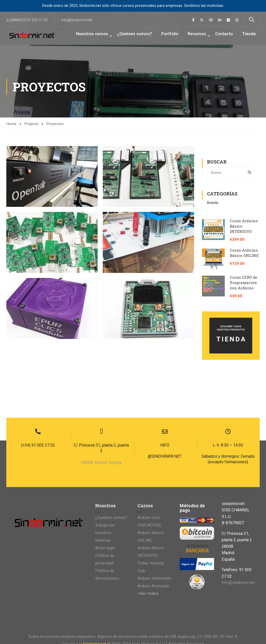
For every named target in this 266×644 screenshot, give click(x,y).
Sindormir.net (95, 603)
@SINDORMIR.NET (165, 415)
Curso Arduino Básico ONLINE (244, 253)
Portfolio (170, 34)
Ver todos (148, 552)
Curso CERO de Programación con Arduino (243, 283)
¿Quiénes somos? (135, 34)
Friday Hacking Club (150, 526)
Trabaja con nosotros (105, 488)
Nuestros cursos (92, 34)
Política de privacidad (105, 518)
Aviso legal (105, 507)
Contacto (224, 34)
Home (11, 124)
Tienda (249, 34)
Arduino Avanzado (153, 545)
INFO (165, 404)
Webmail (103, 499)
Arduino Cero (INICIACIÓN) (149, 480)
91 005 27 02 (37, 20)
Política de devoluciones (107, 534)
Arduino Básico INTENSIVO (151, 511)
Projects (32, 124)
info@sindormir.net (77, 20)
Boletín (213, 203)
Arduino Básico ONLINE (151, 496)
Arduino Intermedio (154, 537)
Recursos (197, 34)
